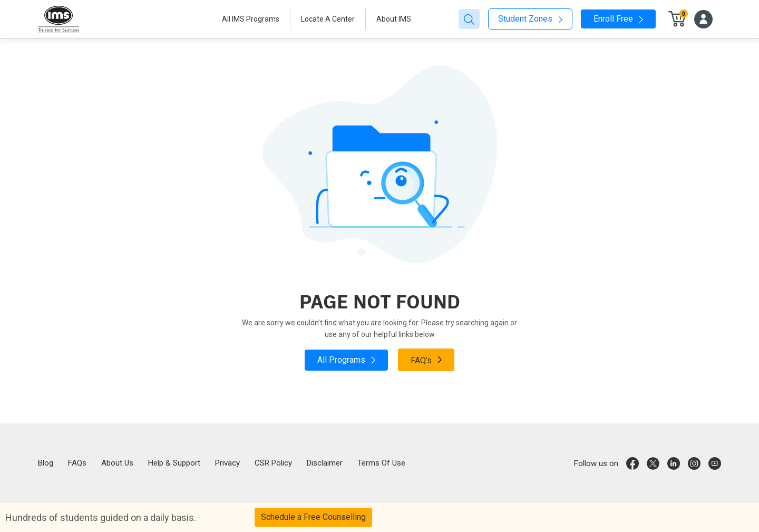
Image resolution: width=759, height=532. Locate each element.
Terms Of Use (381, 463)
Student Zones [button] (530, 19)
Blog (46, 463)
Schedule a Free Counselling (313, 517)
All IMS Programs (251, 19)
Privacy (227, 463)
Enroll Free (618, 19)
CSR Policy (273, 463)
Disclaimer (325, 463)
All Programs (346, 360)
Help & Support (174, 463)
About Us (117, 463)
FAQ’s (426, 360)
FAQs (77, 463)
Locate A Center (328, 19)
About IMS (394, 19)
